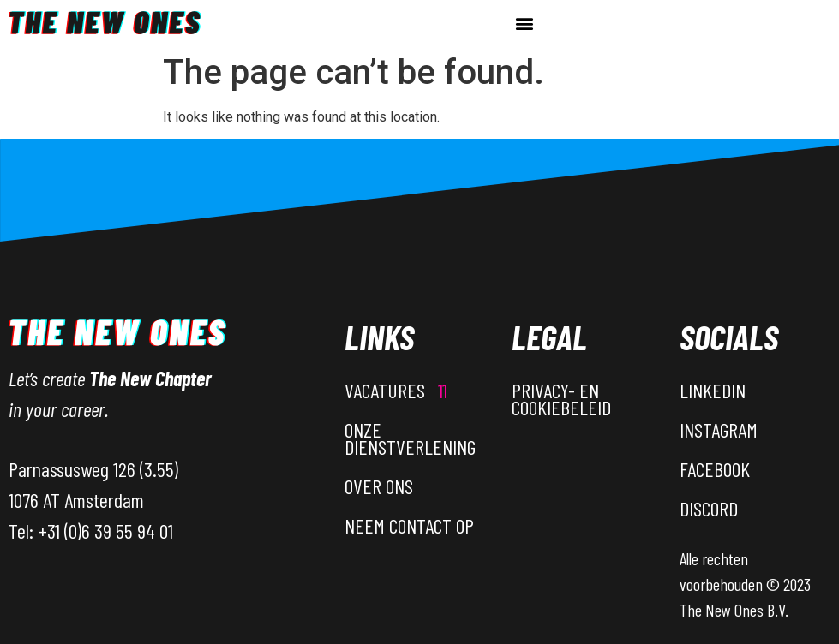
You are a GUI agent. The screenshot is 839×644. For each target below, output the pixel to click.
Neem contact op (409, 525)
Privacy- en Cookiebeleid (561, 399)
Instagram (719, 429)
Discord (709, 508)
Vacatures (396, 390)
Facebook (715, 469)
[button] (524, 23)
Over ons (379, 486)
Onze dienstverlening (410, 438)
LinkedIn (713, 390)
